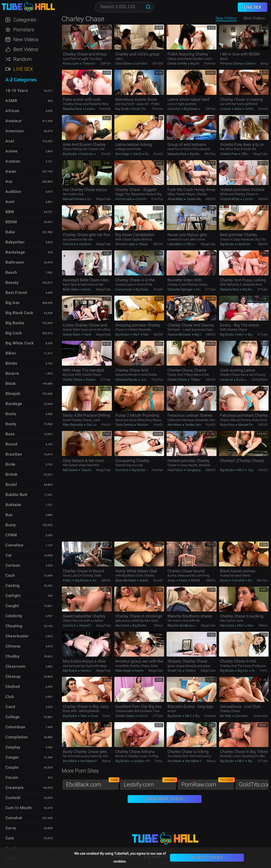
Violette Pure (229, 154)
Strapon (91, 380)
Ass (254, 671)
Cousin (12, 777)
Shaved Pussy (89, 625)
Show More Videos (165, 799)
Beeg (264, 63)
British (12, 474)
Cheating (14, 626)
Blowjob (13, 394)
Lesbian (91, 109)
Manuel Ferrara (74, 199)
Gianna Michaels (180, 334)
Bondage (14, 404)
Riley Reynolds (73, 425)
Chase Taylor (147, 244)
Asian (172, 580)
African (12, 111)
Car (9, 555)
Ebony (225, 580)
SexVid (263, 109)
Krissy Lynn (71, 63)
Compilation (17, 737)
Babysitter (15, 242)
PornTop (157, 199)
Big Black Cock (19, 313)
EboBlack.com (92, 783)
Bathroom (15, 262)
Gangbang (193, 470)
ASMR (11, 101)
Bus (9, 515)
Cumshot (141, 63)
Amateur (14, 121)
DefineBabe (260, 380)
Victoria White (230, 199)
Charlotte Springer (180, 289)
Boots (11, 414)
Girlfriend (251, 109)
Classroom (16, 666)
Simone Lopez (126, 244)
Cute (10, 838)
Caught (12, 606)
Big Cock (254, 334)
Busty (240, 380)
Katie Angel (124, 671)
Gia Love (92, 425)
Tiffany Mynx (199, 380)
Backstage (15, 252)
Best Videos (26, 49)
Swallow (96, 716)
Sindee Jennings (196, 425)
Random (23, 59)
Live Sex (23, 69)
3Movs (158, 625)
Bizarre (12, 373)
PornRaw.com (208, 783)
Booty (11, 424)
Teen (84, 716)
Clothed (13, 687)
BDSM (195, 580)
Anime (12, 151)
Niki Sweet (71, 470)
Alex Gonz (123, 625)
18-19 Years (17, 91)
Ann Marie (175, 425)
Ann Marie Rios (90, 761)
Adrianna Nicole (127, 380)
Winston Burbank (148, 425)
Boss (10, 434)
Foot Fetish (176, 470)
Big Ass (243, 671)
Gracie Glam (72, 334)
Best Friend (16, 293)
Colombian (16, 727)
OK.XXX (158, 63)
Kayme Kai (142, 671)
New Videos (226, 18)
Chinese (13, 646)
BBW (10, 212)
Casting (13, 586)
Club (10, 697)
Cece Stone (124, 63)
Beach (11, 272)
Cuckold (13, 798)
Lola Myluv (175, 244)
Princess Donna (231, 63)
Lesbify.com (150, 783)
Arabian (13, 161)
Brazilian (14, 454)
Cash (10, 575)
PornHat (210, 63)
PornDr (106, 154)
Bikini (11, 353)
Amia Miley (176, 199)
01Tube (210, 289)
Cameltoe (14, 545)
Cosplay (13, 747)
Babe (238, 109)
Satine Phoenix (149, 580)
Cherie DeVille (178, 63)
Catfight (13, 596)
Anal (10, 141)
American (15, 131)
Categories (25, 20)
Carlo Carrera (125, 425)
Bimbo (11, 363)
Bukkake (13, 505)
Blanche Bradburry (181, 625)
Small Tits (139, 109)
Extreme (251, 63)
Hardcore (87, 154)
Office (245, 154)
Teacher (87, 470)
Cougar (12, 757)
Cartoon (13, 565)
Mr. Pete (226, 716)
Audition (13, 192)
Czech (137, 154)
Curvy (11, 828)
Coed (10, 707)
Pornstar (153, 761)
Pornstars (24, 30)
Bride (10, 464)
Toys (251, 470)
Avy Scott (122, 109)
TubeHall (28, 7)
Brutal (11, 485)
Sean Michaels (126, 580)
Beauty (12, 282)
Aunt (10, 202)
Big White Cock (19, 343)
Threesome (90, 63)
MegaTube (260, 154)
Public (68, 580)
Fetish (183, 580)
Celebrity (14, 616)
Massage (149, 334)
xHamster (261, 716)
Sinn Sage (123, 154)
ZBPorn (106, 63)
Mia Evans (70, 671)
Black (11, 383)
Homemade (124, 199)
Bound (11, 444)
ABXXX (211, 199)
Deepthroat (203, 289)
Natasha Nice (73, 109)
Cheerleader (17, 636)
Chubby (12, 656)
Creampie (15, 788)
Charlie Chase (73, 380)
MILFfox (210, 154)
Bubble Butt (16, 495)
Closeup (13, 676)
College (13, 717)
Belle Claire (71, 289)
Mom (251, 625)
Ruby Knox (228, 425)
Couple (12, 767)
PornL (264, 671)
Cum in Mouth (19, 808)
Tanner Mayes (196, 199)
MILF (136, 334)
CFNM (11, 535)
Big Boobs (197, 63)
